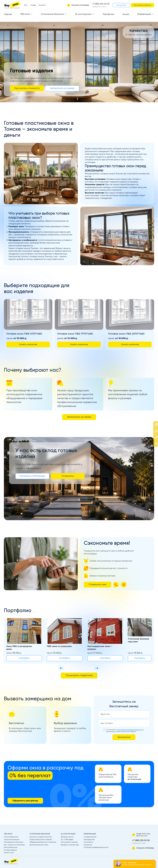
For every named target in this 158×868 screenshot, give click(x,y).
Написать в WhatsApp (32, 476)
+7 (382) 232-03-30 (101, 4)
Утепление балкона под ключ (138, 640)
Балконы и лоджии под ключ (41, 837)
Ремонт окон (9, 853)
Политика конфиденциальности (96, 847)
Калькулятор (121, 5)
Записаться (124, 737)
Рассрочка (88, 845)
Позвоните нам (98, 584)
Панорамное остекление (13, 842)
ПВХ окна (25, 14)
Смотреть (24, 658)
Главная (8, 14)
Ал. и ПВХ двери (67, 840)
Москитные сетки (11, 847)
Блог (26, 5)
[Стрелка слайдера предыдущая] (61, 668)
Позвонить (68, 476)
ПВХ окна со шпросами (59, 646)
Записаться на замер (62, 88)
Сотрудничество (90, 837)
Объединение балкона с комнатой (43, 842)
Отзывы (33, 5)
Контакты (42, 5)
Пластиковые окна (11, 837)
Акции (126, 14)
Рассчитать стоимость (142, 5)
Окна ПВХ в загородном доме (19, 648)
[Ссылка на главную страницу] (12, 5)
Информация (144, 14)
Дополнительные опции (39, 845)
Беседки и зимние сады (70, 845)
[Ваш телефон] (124, 723)
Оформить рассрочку (25, 801)
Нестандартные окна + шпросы (100, 648)
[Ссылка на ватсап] (78, 5)
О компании (88, 842)
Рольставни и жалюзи (69, 842)
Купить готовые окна (32, 256)
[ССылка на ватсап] (143, 848)
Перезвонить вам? (99, 7)
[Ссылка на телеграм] (124, 585)
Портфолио (108, 14)
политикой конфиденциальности (130, 730)
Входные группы (67, 837)
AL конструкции (83, 14)
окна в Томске (116, 174)
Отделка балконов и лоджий (41, 840)
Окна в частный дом (12, 840)
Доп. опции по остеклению (14, 845)
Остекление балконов (52, 14)
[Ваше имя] (124, 714)
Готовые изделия (10, 850)
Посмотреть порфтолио (79, 675)
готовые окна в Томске (26, 248)
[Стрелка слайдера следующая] (97, 668)
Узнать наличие (28, 344)
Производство (89, 840)
